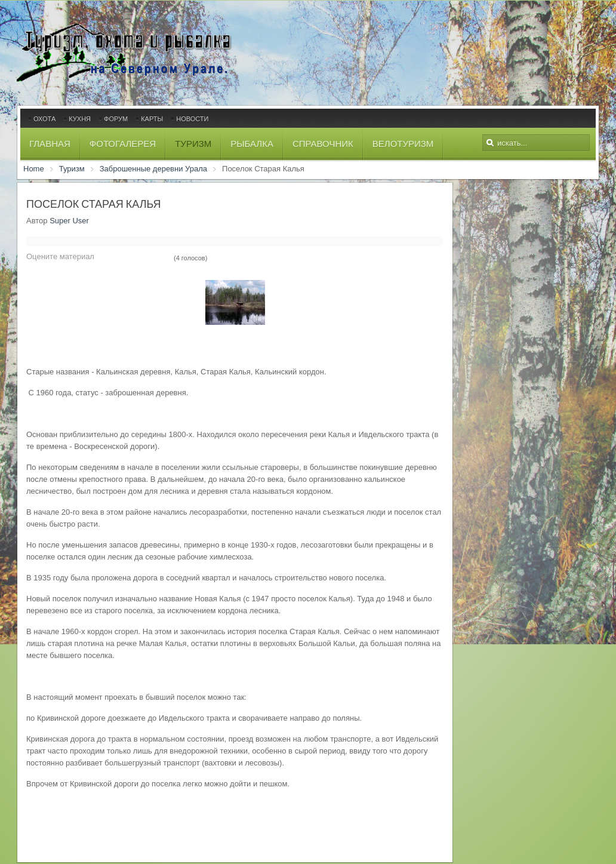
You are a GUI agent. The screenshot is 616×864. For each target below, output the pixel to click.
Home (34, 169)
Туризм (72, 169)
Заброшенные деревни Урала (153, 169)
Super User (69, 221)
